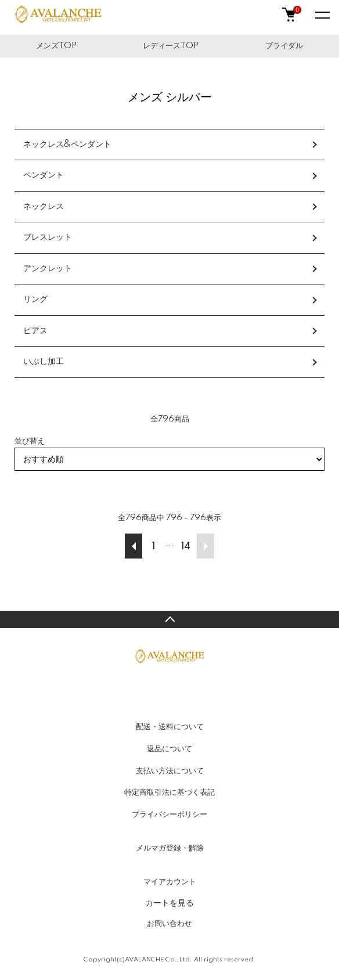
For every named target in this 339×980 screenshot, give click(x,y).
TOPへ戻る (169, 619)
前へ (134, 546)
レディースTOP (171, 46)
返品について (169, 749)
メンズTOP (56, 46)
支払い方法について (170, 771)
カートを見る (169, 903)
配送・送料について (170, 727)
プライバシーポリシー (169, 815)
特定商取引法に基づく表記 (169, 792)
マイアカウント (170, 882)
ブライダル (284, 46)
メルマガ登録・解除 (170, 848)
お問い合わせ (169, 924)
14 (186, 547)
